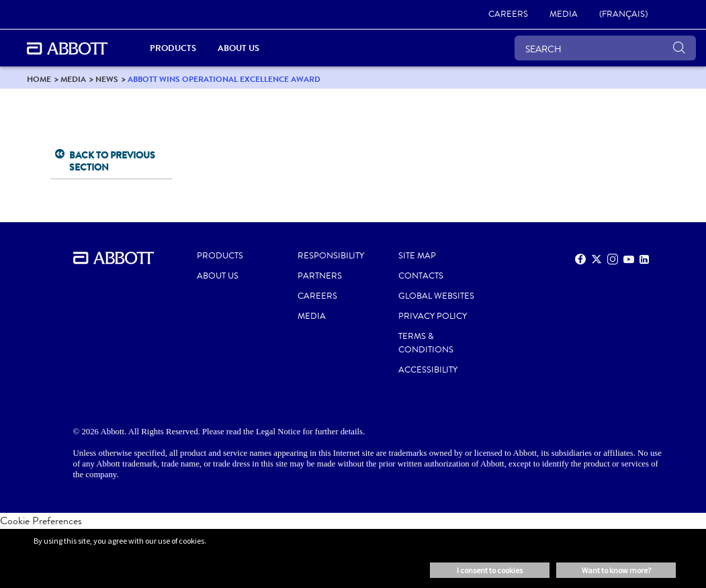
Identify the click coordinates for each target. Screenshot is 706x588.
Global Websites (436, 296)
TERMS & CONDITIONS (426, 343)
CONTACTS (421, 276)
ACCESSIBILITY (428, 370)
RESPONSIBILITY (331, 256)
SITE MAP (417, 256)
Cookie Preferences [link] (41, 521)
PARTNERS (320, 276)
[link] (508, 15)
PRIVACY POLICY (433, 316)
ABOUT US (218, 276)
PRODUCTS (220, 256)
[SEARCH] (605, 48)
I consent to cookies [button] (490, 570)
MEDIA (312, 316)
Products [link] (173, 48)
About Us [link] (238, 48)
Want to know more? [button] (616, 570)
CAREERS (317, 296)
